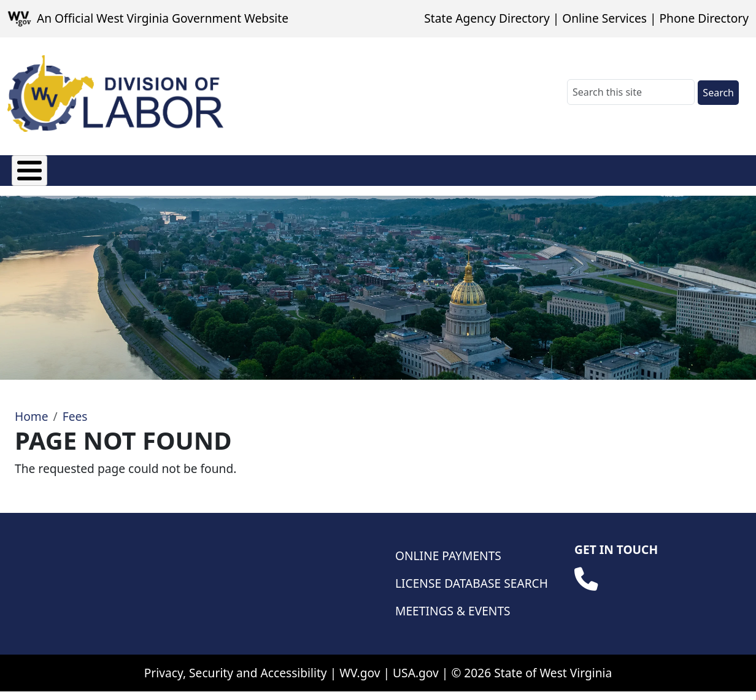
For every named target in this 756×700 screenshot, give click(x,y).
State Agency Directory (487, 18)
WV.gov (360, 681)
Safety (599, 176)
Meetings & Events (453, 619)
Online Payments (448, 564)
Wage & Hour (369, 177)
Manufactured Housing (237, 177)
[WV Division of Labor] (115, 94)
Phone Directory (704, 18)
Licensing (147, 176)
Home (32, 425)
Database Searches (667, 177)
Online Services (604, 18)
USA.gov (416, 681)
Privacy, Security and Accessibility (236, 681)
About (29, 176)
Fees (83, 176)
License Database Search (472, 592)
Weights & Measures (474, 177)
